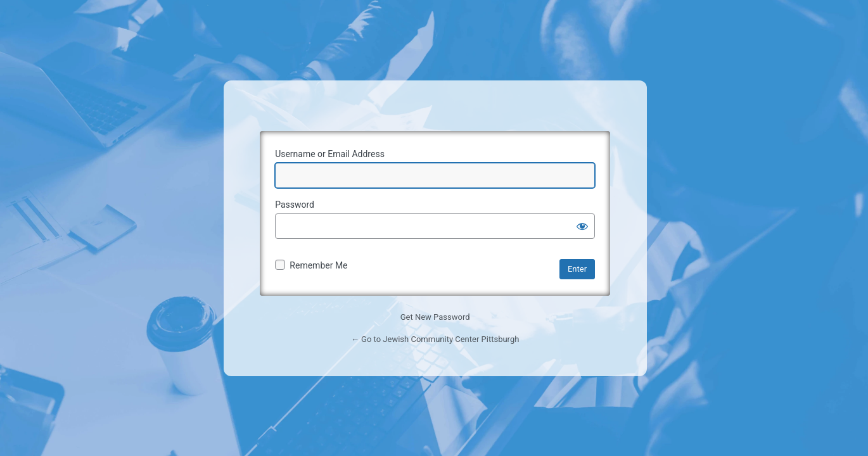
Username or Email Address (330, 154)
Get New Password (435, 317)
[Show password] (582, 226)
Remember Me (318, 265)
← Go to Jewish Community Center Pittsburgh (435, 339)
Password (295, 205)
